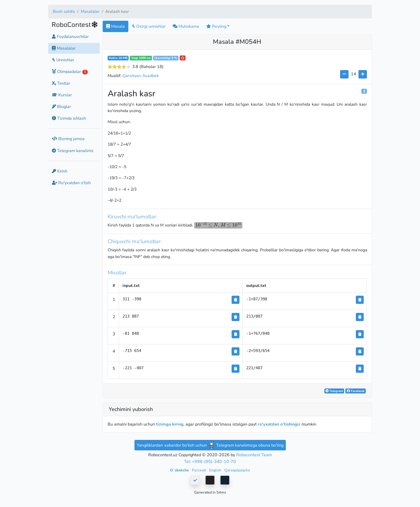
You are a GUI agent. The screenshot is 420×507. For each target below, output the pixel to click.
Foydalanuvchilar (70, 36)
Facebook (356, 391)
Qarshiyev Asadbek (141, 76)
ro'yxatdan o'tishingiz (279, 424)
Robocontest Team (254, 455)
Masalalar (90, 11)
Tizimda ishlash (69, 118)
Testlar (61, 83)
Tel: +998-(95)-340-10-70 (210, 461)
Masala (116, 26)
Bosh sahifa (64, 11)
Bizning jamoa (68, 139)
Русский (199, 470)
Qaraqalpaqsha (237, 470)
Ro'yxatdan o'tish (71, 183)
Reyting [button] (216, 26)
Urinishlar (63, 60)
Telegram (334, 391)
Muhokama (186, 26)
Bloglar (61, 107)
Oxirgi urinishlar (149, 26)
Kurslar (62, 95)
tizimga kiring (170, 424)
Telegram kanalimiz (73, 151)
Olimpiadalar (70, 72)
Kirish (60, 171)
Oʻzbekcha (180, 470)
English (216, 470)
